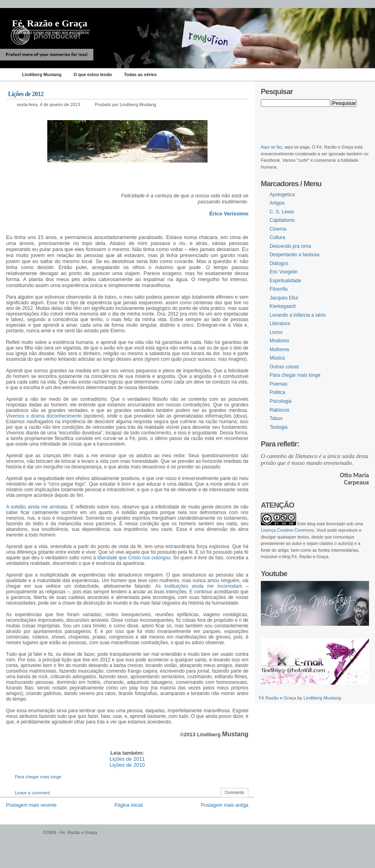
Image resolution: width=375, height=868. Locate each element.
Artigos (277, 203)
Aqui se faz (272, 147)
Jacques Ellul (284, 298)
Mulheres (279, 350)
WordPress (20, 836)
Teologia (279, 427)
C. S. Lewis (282, 212)
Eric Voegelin (284, 272)
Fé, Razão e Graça (50, 23)
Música (277, 358)
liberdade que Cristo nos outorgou (134, 558)
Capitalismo (282, 220)
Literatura (280, 323)
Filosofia (279, 289)
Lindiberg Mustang (322, 698)
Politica (277, 392)
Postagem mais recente (31, 805)
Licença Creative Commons (287, 530)
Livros (276, 332)
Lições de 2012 (26, 94)
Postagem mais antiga (225, 805)
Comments (234, 793)
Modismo (279, 341)
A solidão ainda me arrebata (37, 507)
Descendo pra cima (290, 246)
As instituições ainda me (185, 586)
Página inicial (129, 805)
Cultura (277, 237)
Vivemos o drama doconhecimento (44, 416)
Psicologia (281, 401)
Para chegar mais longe (38, 777)
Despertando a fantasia (294, 255)
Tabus (276, 418)
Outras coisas (284, 367)
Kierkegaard (283, 306)
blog (311, 524)
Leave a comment (32, 793)
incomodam (228, 586)
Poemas (278, 384)
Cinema (278, 229)
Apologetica (282, 195)
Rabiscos (279, 410)
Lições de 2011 (127, 759)
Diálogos (279, 263)
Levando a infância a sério (298, 315)
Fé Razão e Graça (278, 698)
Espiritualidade (285, 281)
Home (9, 75)
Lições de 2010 (127, 765)
